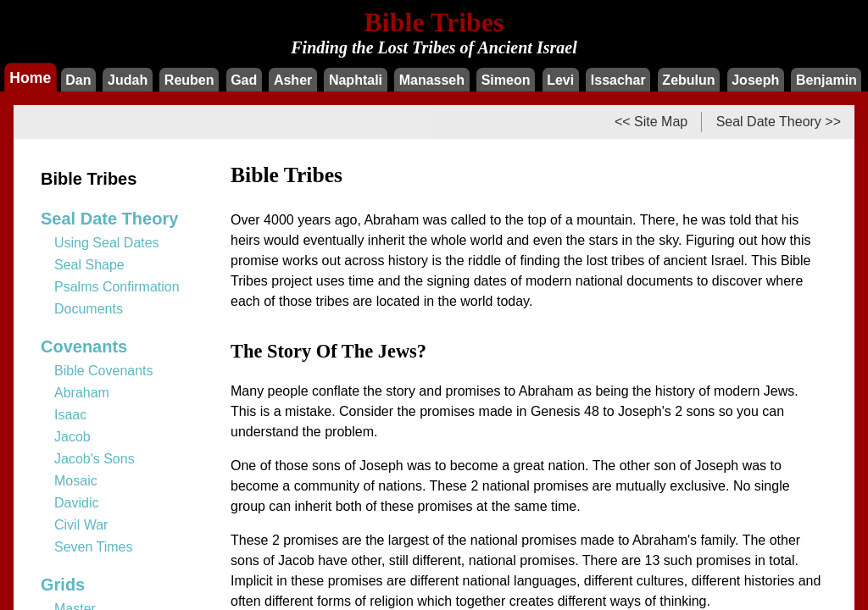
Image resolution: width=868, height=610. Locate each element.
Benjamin (826, 80)
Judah (128, 80)
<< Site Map (651, 122)
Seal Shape (89, 265)
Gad (244, 80)
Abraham (82, 393)
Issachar (618, 80)
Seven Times (93, 547)
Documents (89, 309)
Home (30, 77)
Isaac (70, 415)
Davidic (76, 503)
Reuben (189, 80)
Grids (63, 585)
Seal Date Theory (109, 219)
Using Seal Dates (107, 243)
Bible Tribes (89, 179)
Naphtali (356, 80)
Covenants (84, 347)
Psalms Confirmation (117, 287)
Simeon (506, 80)
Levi (560, 80)
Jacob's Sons (95, 459)
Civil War (81, 525)
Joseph (755, 80)
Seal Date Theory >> (779, 122)
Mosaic (76, 481)
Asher (293, 80)
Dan (78, 80)
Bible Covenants (104, 371)
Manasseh (432, 80)
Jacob (72, 437)
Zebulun (688, 80)
